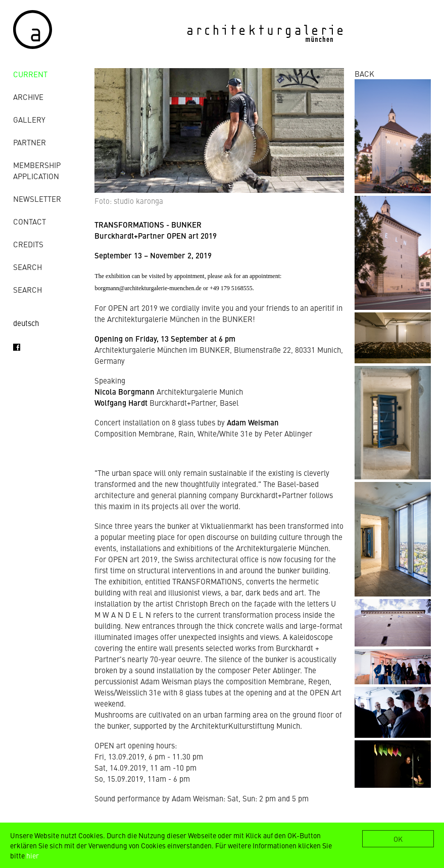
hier (33, 855)
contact (30, 221)
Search (28, 267)
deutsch (26, 323)
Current (30, 74)
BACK (364, 73)
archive (28, 97)
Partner (30, 142)
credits (28, 244)
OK (398, 839)
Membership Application (37, 170)
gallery (29, 119)
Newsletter (37, 199)
